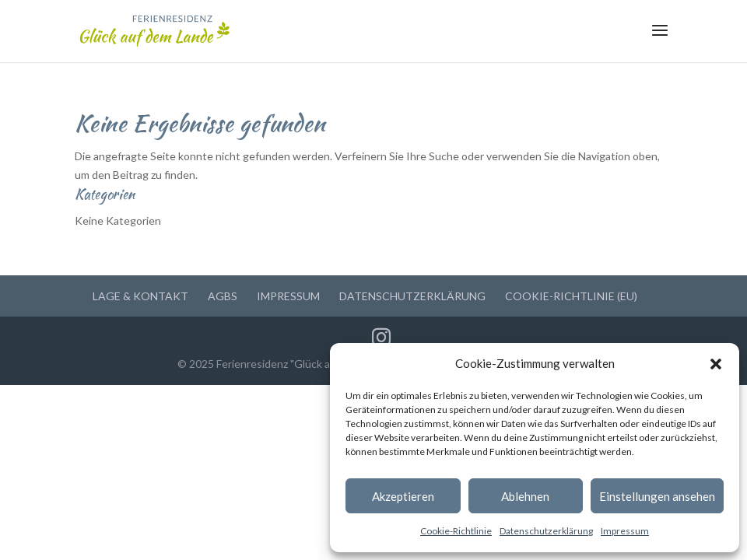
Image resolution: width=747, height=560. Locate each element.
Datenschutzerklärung (546, 531)
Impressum (625, 531)
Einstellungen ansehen (657, 496)
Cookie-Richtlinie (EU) (571, 296)
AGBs (223, 296)
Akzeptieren (403, 496)
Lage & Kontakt (140, 296)
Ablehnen (525, 496)
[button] (716, 364)
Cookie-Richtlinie (456, 531)
